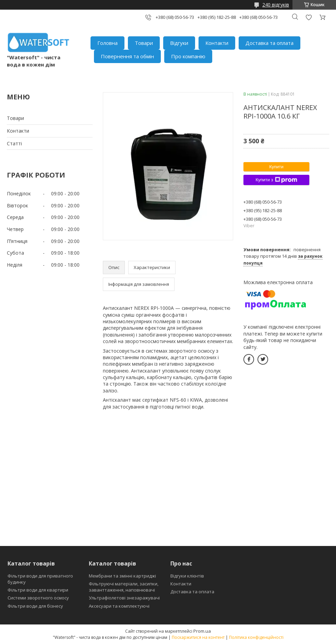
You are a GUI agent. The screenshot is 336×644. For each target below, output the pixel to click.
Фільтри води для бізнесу (35, 606)
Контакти (217, 43)
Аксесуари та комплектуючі (119, 606)
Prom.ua (202, 631)
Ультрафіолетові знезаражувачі (124, 598)
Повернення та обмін (127, 56)
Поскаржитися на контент (198, 637)
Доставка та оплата (269, 43)
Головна (107, 43)
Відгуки (179, 43)
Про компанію (188, 56)
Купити (276, 167)
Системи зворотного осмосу (38, 598)
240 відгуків (276, 5)
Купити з (276, 180)
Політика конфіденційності (256, 637)
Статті (14, 143)
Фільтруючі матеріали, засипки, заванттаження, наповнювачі (124, 587)
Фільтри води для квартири (38, 590)
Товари (144, 43)
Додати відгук (309, 17)
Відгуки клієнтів (187, 576)
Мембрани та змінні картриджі (122, 576)
